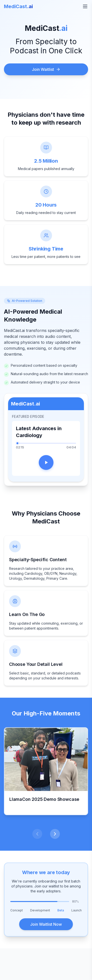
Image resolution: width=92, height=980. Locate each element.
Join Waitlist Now (46, 924)
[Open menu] (85, 6)
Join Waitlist (46, 69)
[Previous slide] (37, 834)
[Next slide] (55, 834)
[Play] (46, 462)
